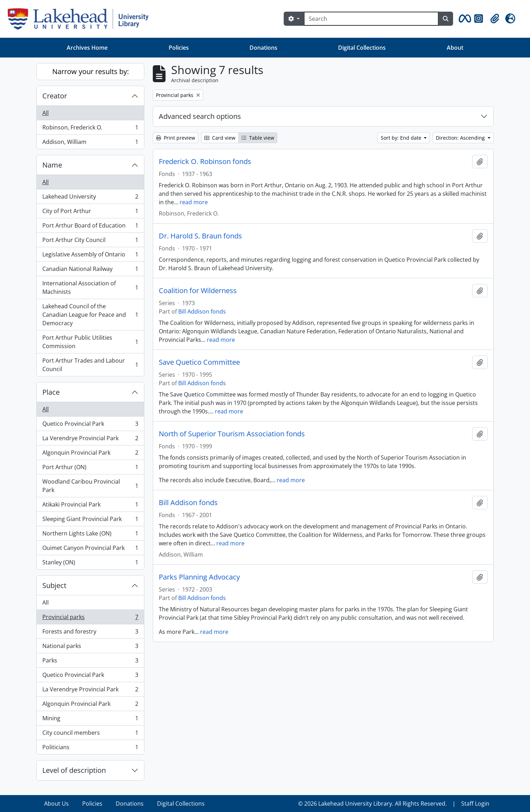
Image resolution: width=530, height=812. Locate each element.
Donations (263, 48)
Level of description (74, 770)
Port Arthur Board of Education (90, 227)
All (46, 113)
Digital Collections (362, 48)
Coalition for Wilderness (198, 291)
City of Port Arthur (90, 213)
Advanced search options (200, 116)
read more (194, 202)
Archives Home (87, 48)
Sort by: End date (402, 138)
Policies (179, 48)
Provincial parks (90, 619)
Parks (90, 662)
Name (52, 165)
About (455, 48)
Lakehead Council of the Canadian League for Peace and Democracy (90, 315)
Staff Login (475, 804)
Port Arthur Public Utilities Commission (90, 342)
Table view (258, 138)
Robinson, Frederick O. (90, 129)
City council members (90, 734)
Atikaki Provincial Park (90, 506)
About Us (56, 804)
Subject (54, 585)
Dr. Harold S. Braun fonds (200, 236)
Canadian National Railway (90, 270)
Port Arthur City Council (90, 241)
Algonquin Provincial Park (90, 454)
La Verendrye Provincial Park (90, 440)
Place (51, 392)
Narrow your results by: (91, 71)
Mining (90, 720)
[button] (464, 19)
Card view (220, 138)
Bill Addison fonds (202, 311)
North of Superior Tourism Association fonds (232, 434)
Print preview (176, 138)
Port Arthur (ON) (90, 469)
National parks (90, 647)
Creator (55, 96)
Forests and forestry (90, 633)
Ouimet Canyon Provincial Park (90, 549)
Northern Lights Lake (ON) (90, 535)
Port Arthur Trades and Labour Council (90, 365)
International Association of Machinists (90, 287)
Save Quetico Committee (199, 362)
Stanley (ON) (90, 564)
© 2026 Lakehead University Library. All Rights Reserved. (372, 804)
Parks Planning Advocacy (199, 577)
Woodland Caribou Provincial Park (90, 486)
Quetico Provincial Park (90, 425)
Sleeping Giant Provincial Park (90, 520)
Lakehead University (90, 198)
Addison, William (90, 143)
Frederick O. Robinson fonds (205, 162)
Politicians (90, 749)
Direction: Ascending (461, 138)
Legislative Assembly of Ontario (90, 256)
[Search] (371, 19)
